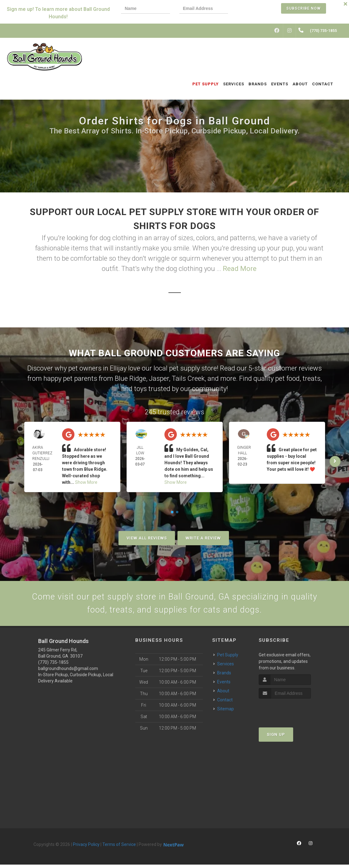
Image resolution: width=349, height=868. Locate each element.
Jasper (159, 378)
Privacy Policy (86, 848)
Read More (240, 269)
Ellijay (118, 368)
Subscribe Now (304, 8)
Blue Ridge (130, 378)
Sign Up (276, 738)
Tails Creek (188, 378)
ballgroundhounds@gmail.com (68, 672)
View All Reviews (147, 538)
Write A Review (203, 538)
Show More (86, 482)
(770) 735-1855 (53, 666)
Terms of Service (119, 848)
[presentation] (259, 9)
